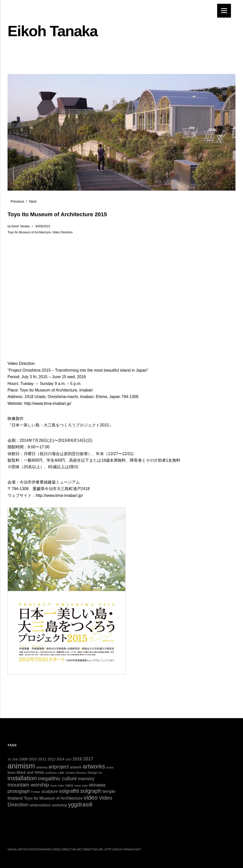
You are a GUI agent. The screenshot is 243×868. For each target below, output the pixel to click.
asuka (110, 767)
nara (69, 785)
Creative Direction (76, 773)
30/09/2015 (43, 226)
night (85, 786)
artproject (59, 767)
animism (21, 766)
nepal (78, 786)
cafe (61, 773)
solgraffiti (69, 791)
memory (86, 779)
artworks (94, 766)
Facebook (25, 837)
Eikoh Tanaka (52, 31)
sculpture (50, 791)
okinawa (97, 785)
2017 (88, 759)
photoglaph (19, 791)
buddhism (51, 773)
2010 (33, 759)
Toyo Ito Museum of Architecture (29, 232)
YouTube (52, 837)
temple (109, 791)
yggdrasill (80, 804)
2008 (15, 759)
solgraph (91, 791)
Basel (11, 773)
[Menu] (224, 11)
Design (93, 773)
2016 (77, 759)
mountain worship (28, 785)
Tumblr (78, 837)
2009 (23, 759)
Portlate (36, 792)
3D (9, 759)
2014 (60, 759)
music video (57, 786)
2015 (69, 759)
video (90, 798)
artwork (76, 767)
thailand (15, 798)
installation (22, 778)
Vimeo (65, 837)
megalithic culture (57, 778)
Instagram (38, 837)
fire (100, 773)
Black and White (31, 772)
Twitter (12, 837)
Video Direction (62, 232)
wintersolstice (40, 805)
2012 (51, 759)
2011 (42, 759)
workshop (59, 805)
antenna (42, 767)
